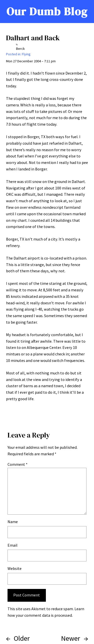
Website (15, 568)
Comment (18, 464)
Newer (71, 638)
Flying (26, 54)
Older (22, 638)
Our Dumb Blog (47, 11)
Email (13, 545)
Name (13, 522)
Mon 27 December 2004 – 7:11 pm (31, 61)
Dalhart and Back (33, 38)
